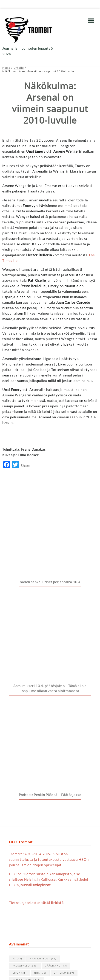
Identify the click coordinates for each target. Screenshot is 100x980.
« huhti (14, 864)
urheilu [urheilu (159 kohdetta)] (64, 737)
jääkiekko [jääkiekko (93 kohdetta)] (56, 730)
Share (26, 465)
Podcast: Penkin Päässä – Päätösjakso (50, 559)
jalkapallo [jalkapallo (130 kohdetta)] (25, 730)
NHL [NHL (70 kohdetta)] (40, 737)
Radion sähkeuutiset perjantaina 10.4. (50, 503)
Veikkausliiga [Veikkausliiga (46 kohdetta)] (27, 744)
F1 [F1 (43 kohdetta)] (17, 723)
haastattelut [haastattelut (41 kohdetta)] (43, 723)
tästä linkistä (53, 667)
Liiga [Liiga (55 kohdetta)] (20, 737)
